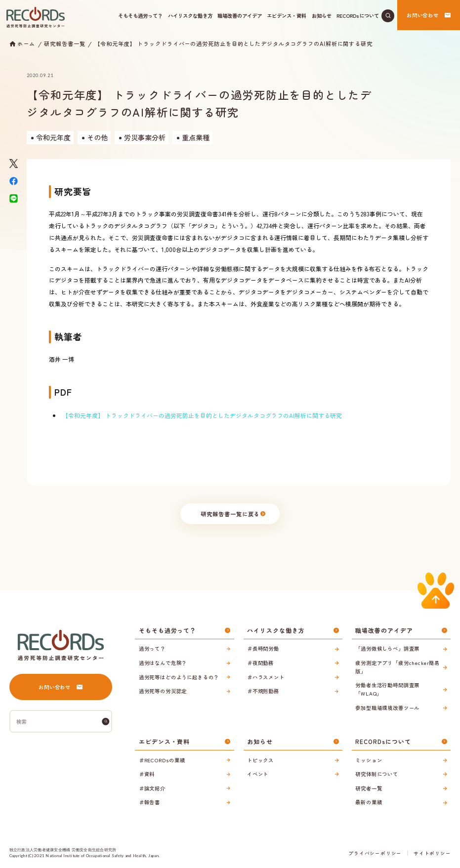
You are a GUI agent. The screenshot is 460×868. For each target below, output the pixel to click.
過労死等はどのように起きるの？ (179, 677)
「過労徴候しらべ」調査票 (387, 648)
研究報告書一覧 (64, 44)
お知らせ (322, 16)
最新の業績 (369, 802)
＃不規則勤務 (263, 691)
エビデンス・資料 (287, 16)
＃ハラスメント (266, 677)
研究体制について (377, 774)
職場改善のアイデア (240, 16)
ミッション (369, 760)
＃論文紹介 (152, 788)
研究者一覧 (369, 788)
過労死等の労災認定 (163, 691)
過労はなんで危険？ (163, 663)
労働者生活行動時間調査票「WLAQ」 (387, 689)
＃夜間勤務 (260, 663)
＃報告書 (149, 802)
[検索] (106, 722)
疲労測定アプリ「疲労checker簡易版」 (397, 667)
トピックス (260, 760)
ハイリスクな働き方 (190, 16)
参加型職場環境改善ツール (387, 708)
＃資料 (147, 774)
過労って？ (152, 648)
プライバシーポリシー (375, 853)
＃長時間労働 (263, 648)
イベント (258, 774)
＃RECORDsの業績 (162, 760)
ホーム (26, 44)
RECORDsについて (358, 16)
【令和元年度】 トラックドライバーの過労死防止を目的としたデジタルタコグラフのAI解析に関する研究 (233, 44)
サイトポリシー (432, 853)
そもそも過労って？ (140, 16)
